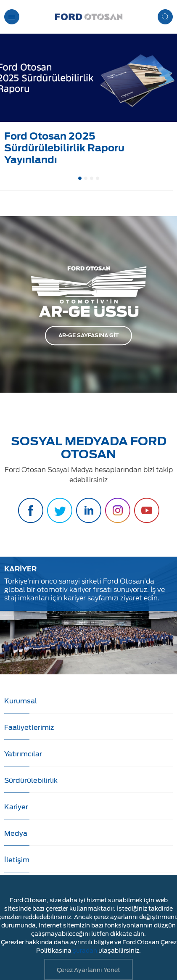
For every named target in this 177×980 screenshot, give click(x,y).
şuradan (85, 951)
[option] (88, 102)
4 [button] (98, 178)
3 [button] (92, 178)
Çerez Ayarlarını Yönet (88, 970)
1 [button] (80, 178)
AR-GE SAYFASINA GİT (88, 335)
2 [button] (86, 178)
